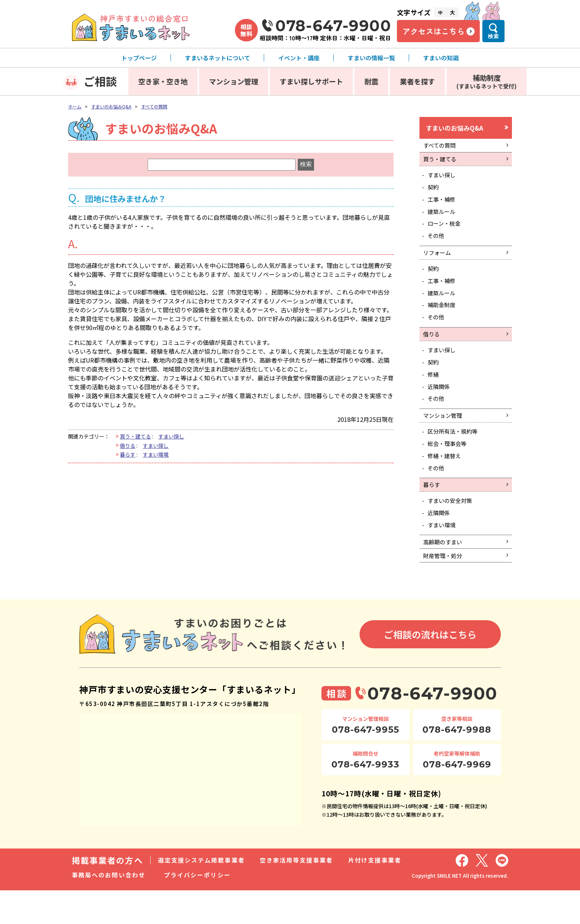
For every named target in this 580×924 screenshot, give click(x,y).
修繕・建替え (446, 480)
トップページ (139, 58)
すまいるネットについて (217, 58)
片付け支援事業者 (375, 894)
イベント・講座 (299, 58)
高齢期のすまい (444, 573)
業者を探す (417, 81)
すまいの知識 (441, 58)
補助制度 (487, 81)
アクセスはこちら (434, 31)
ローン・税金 (446, 232)
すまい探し (171, 436)
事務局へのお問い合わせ (109, 908)
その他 (437, 245)
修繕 (434, 393)
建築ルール (443, 219)
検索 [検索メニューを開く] (493, 36)
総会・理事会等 (449, 467)
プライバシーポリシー (197, 908)
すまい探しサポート (311, 81)
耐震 (371, 81)
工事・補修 (443, 205)
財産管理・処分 (444, 588)
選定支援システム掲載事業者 (201, 894)
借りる (128, 446)
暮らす (128, 454)
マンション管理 (234, 81)
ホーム (75, 106)
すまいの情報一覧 (371, 58)
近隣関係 (440, 406)
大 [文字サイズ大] (452, 12)
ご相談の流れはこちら (430, 668)
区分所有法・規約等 (455, 454)
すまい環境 (156, 454)
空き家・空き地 (163, 81)
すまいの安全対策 (452, 529)
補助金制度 (443, 319)
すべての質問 (154, 106)
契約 (434, 192)
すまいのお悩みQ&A (111, 106)
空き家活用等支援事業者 (296, 894)
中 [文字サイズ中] (440, 12)
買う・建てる (135, 436)
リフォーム (438, 263)
